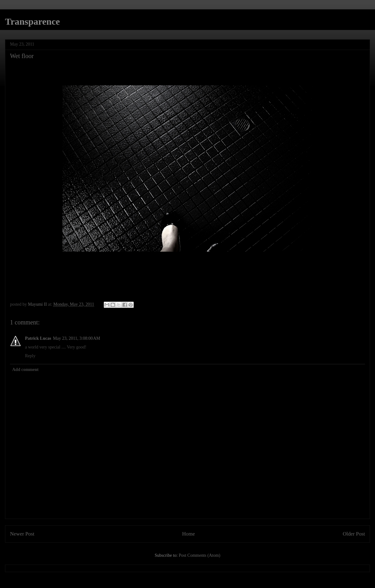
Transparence (32, 21)
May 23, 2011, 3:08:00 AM (77, 338)
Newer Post (22, 534)
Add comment (25, 370)
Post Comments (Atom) (200, 555)
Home (189, 534)
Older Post (354, 534)
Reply (30, 356)
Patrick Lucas (38, 338)
